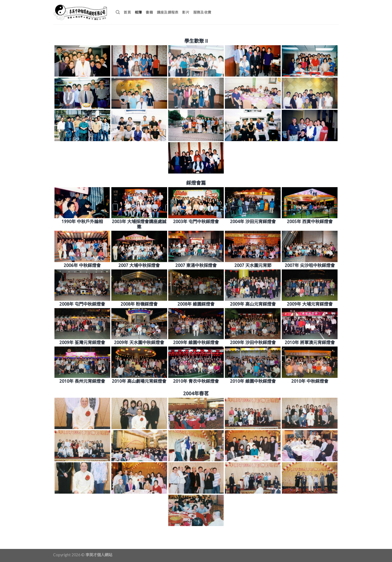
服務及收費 (202, 12)
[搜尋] (118, 12)
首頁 (127, 12)
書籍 (149, 12)
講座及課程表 (168, 12)
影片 (186, 12)
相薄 (138, 12)
